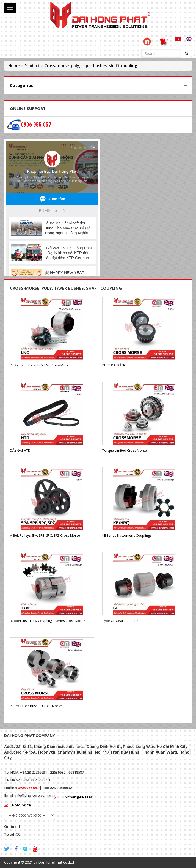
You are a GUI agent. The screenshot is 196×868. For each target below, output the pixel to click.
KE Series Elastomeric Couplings (127, 536)
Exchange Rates (78, 797)
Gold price (21, 805)
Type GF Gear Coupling (120, 621)
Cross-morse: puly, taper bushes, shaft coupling (91, 66)
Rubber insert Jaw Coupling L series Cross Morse (48, 621)
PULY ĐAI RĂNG (114, 365)
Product (32, 66)
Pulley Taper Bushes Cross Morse (36, 706)
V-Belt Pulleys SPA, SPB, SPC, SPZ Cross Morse (45, 536)
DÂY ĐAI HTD (20, 451)
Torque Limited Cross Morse (125, 451)
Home (14, 66)
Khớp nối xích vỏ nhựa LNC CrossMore (39, 365)
